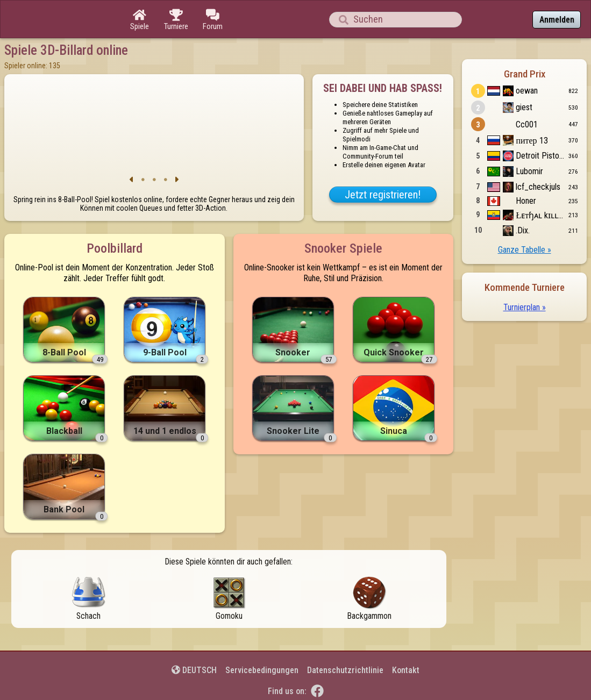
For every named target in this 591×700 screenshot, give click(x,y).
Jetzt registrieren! (383, 195)
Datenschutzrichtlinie (345, 670)
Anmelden (557, 20)
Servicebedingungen (262, 670)
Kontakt (406, 670)
